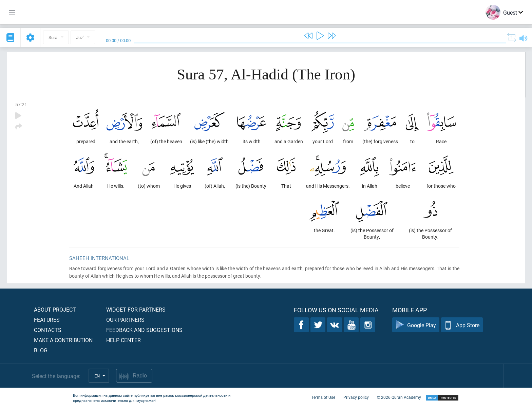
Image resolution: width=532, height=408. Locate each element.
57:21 (21, 104)
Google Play (416, 325)
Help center (123, 340)
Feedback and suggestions (144, 330)
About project (55, 309)
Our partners (125, 320)
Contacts (48, 330)
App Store (462, 325)
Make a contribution (63, 340)
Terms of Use (323, 397)
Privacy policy (356, 397)
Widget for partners (136, 309)
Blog (41, 350)
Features (47, 320)
